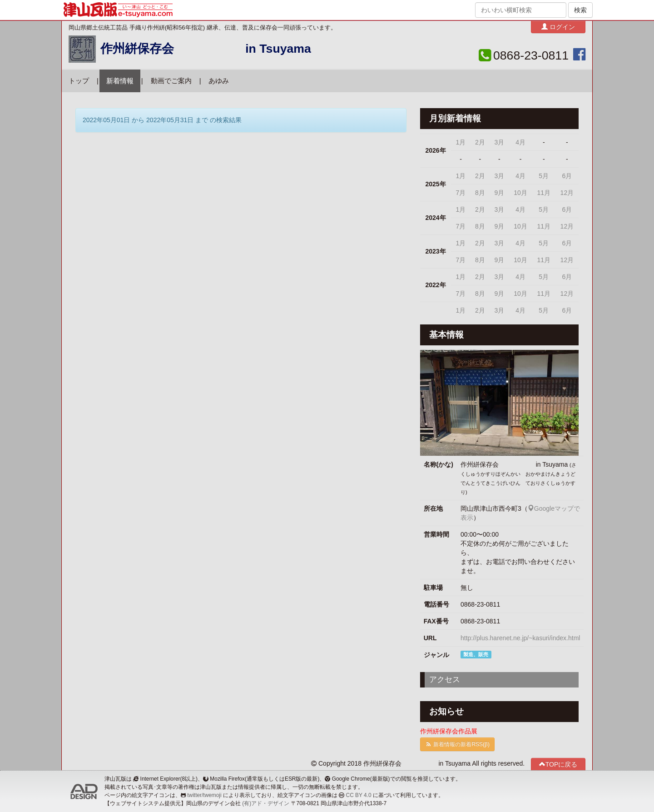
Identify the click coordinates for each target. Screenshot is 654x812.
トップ (79, 81)
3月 (499, 142)
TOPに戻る (558, 764)
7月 (461, 193)
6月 (567, 176)
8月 (480, 193)
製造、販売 (476, 654)
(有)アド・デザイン (266, 803)
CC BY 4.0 (359, 795)
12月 (567, 193)
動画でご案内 (171, 81)
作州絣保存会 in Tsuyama (206, 49)
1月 (461, 142)
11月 (544, 193)
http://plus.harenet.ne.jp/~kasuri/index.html (520, 638)
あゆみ (219, 81)
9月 (499, 193)
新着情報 (120, 81)
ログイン (558, 27)
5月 (544, 176)
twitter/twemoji (204, 795)
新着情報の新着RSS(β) (457, 744)
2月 (480, 142)
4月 (520, 142)
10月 (520, 193)
